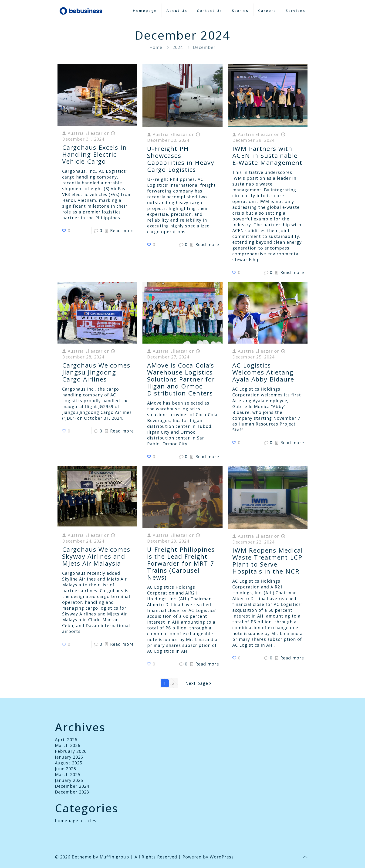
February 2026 (71, 751)
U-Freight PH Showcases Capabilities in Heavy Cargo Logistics (181, 159)
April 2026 (66, 740)
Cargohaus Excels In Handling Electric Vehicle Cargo (95, 154)
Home (156, 47)
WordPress (222, 857)
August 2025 (69, 763)
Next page (199, 683)
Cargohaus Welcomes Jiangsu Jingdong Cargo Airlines (96, 372)
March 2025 (68, 774)
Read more (122, 230)
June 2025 (66, 769)
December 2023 (72, 792)
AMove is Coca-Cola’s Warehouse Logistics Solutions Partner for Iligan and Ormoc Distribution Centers (181, 379)
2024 (178, 47)
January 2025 (69, 780)
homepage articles (76, 821)
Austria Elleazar (85, 133)
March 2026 (68, 745)
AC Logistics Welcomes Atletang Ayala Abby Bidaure (263, 372)
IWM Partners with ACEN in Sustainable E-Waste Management (267, 155)
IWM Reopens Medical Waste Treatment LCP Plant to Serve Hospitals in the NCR (268, 561)
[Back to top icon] (305, 857)
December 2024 (72, 786)
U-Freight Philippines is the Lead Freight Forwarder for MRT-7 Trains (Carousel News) (181, 563)
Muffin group (114, 857)
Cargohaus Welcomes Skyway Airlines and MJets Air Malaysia (96, 556)
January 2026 (69, 757)
